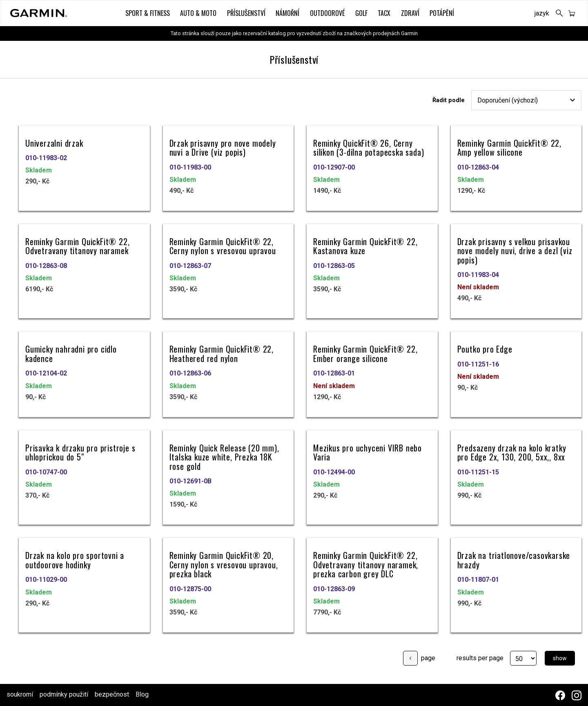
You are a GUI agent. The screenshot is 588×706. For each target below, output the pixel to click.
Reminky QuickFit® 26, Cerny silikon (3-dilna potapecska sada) (369, 147)
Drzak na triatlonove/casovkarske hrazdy (514, 559)
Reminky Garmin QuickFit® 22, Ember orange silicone (365, 353)
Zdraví (410, 13)
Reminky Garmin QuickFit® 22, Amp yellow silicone (509, 147)
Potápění (442, 13)
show (560, 657)
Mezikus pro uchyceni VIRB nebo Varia (367, 452)
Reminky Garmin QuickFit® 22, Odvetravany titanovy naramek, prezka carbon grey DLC (366, 564)
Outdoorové (327, 13)
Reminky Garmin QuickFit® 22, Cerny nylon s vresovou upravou (223, 245)
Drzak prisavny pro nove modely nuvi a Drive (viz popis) (223, 147)
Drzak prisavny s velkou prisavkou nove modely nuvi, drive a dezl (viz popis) (515, 250)
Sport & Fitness (148, 13)
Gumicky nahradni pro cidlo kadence (71, 353)
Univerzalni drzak (54, 142)
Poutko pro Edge (485, 348)
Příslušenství (246, 13)
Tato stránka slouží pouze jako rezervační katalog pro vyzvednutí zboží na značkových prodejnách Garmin (294, 33)
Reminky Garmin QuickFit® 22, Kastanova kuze (365, 245)
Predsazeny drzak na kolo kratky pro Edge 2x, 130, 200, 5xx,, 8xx (512, 452)
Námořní (287, 13)
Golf (361, 13)
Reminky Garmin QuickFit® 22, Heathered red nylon (222, 353)
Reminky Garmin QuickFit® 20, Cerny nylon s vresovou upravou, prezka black (224, 564)
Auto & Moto (198, 13)
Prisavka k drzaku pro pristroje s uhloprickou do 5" (80, 452)
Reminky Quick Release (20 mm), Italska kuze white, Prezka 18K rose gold (224, 456)
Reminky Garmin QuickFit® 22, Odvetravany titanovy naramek (77, 245)
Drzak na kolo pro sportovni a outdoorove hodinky (75, 559)
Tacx (384, 13)
